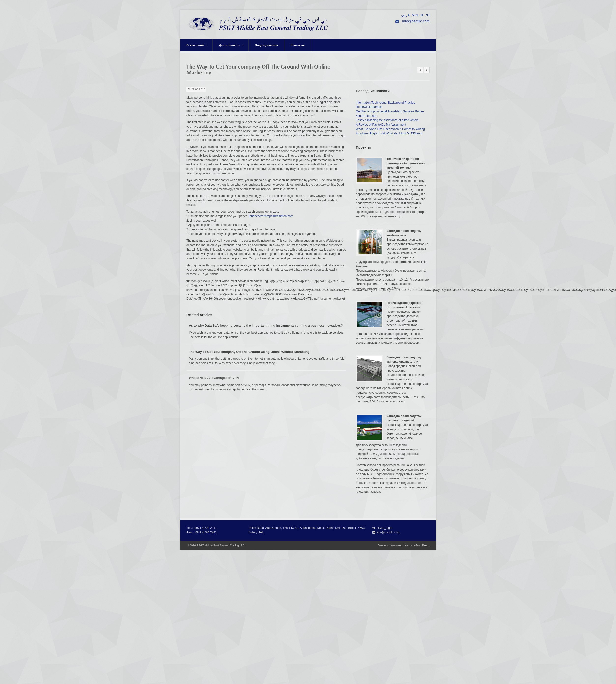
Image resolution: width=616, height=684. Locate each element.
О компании (197, 45)
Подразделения (266, 45)
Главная (383, 545)
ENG (413, 15)
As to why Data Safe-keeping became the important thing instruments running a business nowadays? (266, 325)
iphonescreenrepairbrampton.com (271, 216)
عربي (405, 15)
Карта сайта (412, 545)
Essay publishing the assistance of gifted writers (387, 120)
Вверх (426, 545)
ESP (421, 15)
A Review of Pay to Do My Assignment (381, 125)
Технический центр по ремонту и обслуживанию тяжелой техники (406, 163)
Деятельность (232, 45)
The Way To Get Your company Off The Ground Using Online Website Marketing (249, 352)
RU (427, 15)
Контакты (298, 45)
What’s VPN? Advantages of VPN (214, 378)
